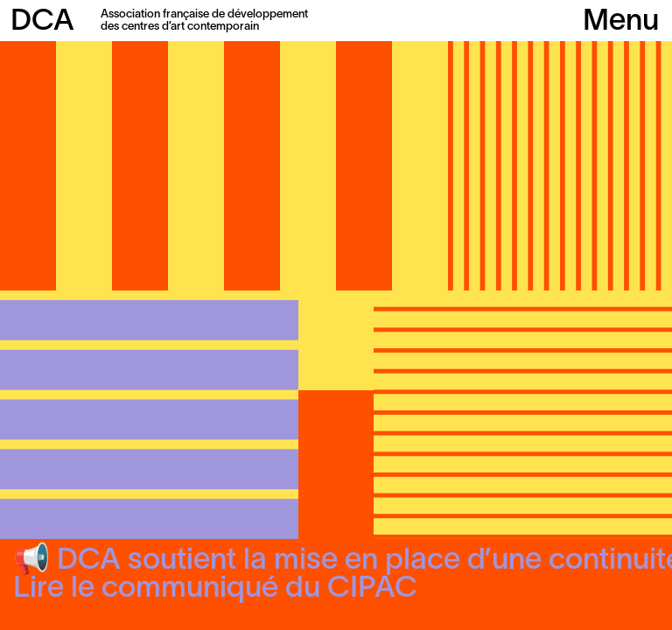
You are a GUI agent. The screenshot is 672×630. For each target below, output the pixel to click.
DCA (42, 22)
